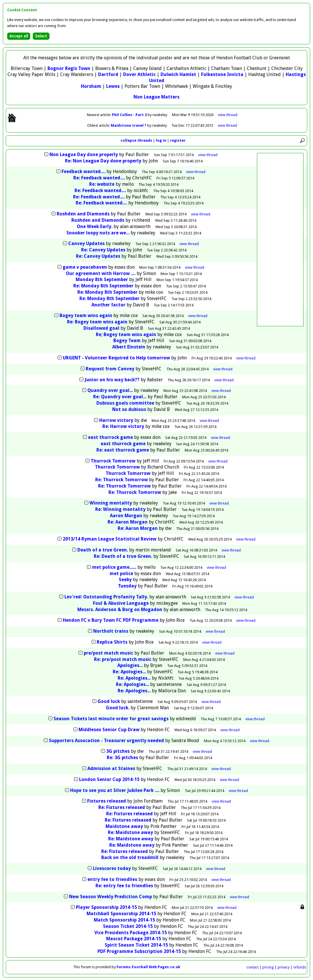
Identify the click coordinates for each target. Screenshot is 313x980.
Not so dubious (129, 409)
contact (253, 967)
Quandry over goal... (110, 390)
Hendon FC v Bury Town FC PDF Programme (111, 620)
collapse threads (136, 140)
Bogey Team (127, 341)
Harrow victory (116, 420)
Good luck (109, 701)
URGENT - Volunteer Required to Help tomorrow (116, 358)
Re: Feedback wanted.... (99, 178)
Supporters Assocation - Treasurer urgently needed (106, 741)
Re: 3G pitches (122, 758)
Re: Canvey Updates (103, 250)
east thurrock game (110, 437)
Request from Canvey (110, 369)
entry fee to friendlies (112, 879)
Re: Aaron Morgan (128, 522)
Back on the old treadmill (130, 857)
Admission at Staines (111, 768)
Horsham (91, 86)
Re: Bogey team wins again (97, 322)
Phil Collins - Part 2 (130, 115)
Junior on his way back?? (112, 380)
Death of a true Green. (103, 550)
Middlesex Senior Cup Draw (109, 730)
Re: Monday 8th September (103, 286)
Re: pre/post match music (123, 659)
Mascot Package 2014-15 (134, 939)
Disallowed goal (101, 328)
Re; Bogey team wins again (126, 334)
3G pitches (118, 751)
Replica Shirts (112, 642)
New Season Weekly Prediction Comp (110, 897)
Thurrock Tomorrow (113, 461)
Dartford (108, 74)
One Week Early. (95, 226)
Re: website (102, 184)
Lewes (113, 86)
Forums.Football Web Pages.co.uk (148, 967)
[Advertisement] (280, 240)
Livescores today (112, 868)
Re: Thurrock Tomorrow (122, 480)
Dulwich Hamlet (178, 74)
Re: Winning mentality (120, 509)
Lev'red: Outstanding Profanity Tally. (107, 597)
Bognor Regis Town (69, 68)
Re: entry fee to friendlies (124, 886)
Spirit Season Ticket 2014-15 (136, 945)
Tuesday (127, 586)
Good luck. (118, 708)
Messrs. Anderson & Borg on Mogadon (120, 610)
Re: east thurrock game (123, 450)
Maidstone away (124, 826)
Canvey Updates (86, 243)
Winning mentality (111, 503)
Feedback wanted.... (83, 171)
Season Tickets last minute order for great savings (111, 719)
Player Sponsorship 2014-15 (106, 907)
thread (208, 155)
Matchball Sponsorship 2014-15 (121, 914)
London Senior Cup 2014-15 (109, 779)
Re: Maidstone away (130, 832)
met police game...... (114, 567)
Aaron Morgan (126, 516)
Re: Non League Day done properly (103, 161)
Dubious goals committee (125, 403)
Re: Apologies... (129, 672)
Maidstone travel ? (129, 125)
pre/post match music (108, 653)
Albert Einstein (129, 347)
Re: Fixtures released (122, 807)
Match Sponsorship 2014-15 (124, 920)
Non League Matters (156, 97)
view (228, 115)
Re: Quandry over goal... (120, 397)
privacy (284, 967)
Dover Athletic (139, 74)
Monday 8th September (102, 279)
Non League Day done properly (84, 155)
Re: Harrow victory (123, 426)
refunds (300, 967)
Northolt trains (111, 631)
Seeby (125, 580)
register (178, 140)
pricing (268, 967)
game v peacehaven (85, 267)
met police (121, 574)
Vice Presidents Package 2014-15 (131, 933)
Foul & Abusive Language (121, 603)
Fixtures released (107, 801)
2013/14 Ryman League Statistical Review (110, 539)
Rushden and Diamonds (83, 214)
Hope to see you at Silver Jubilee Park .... (115, 790)
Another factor (108, 305)
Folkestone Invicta (222, 74)
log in (161, 140)
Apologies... (130, 665)
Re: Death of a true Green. (124, 556)
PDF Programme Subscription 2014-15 (139, 951)
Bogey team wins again (86, 315)
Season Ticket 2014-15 (128, 926)
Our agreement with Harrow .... (101, 273)
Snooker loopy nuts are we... (98, 233)
